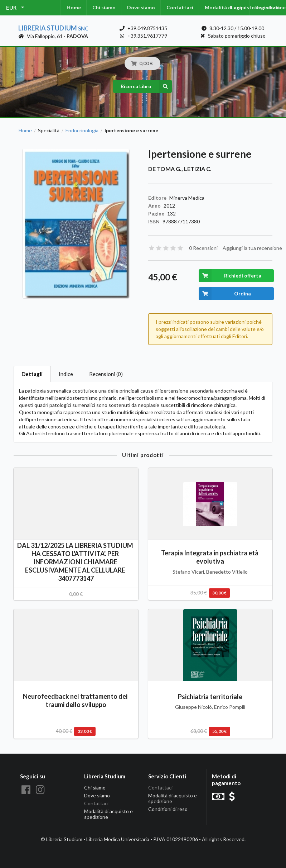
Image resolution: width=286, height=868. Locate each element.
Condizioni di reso (168, 809)
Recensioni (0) (106, 374)
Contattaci (180, 7)
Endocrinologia (82, 131)
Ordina (225, 294)
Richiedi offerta (230, 276)
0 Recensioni (203, 248)
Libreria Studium (53, 28)
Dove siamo (141, 7)
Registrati (267, 7)
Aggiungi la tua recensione (252, 248)
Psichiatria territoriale (210, 697)
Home (74, 7)
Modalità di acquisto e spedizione (108, 814)
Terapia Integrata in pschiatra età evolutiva (210, 557)
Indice (66, 374)
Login (237, 7)
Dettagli (32, 374)
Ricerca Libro (146, 86)
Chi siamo (104, 7)
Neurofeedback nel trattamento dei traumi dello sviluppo (76, 700)
